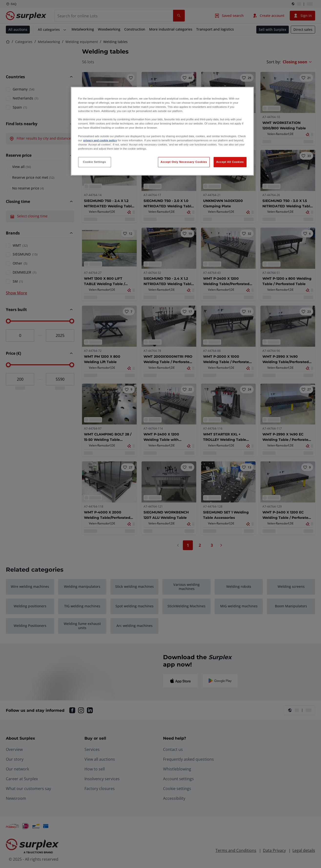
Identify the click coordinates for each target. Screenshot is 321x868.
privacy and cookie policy (100, 140)
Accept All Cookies (230, 162)
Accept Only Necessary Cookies (184, 162)
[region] (162, 131)
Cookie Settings (95, 162)
